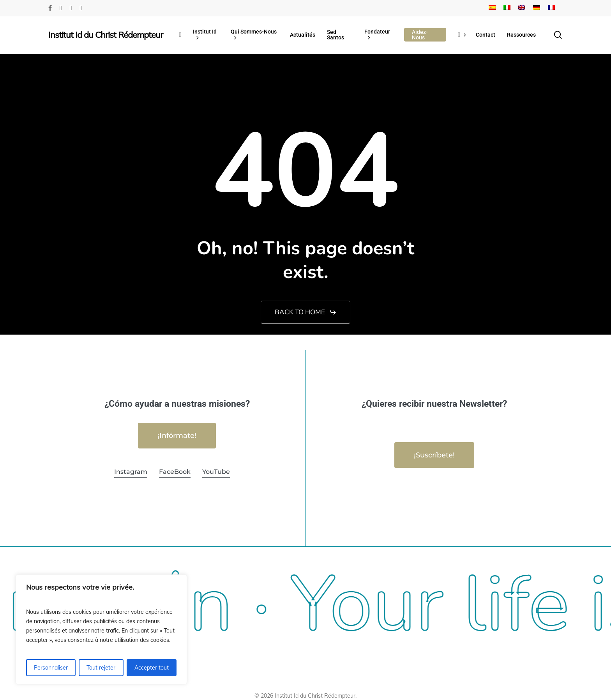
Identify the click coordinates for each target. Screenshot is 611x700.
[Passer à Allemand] (537, 8)
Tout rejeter (101, 668)
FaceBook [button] (175, 472)
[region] (101, 629)
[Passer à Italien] (507, 8)
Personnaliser (51, 668)
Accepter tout (152, 668)
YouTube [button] (216, 472)
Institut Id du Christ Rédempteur (106, 35)
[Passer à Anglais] (522, 8)
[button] (306, 312)
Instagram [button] (131, 472)
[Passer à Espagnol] (492, 8)
